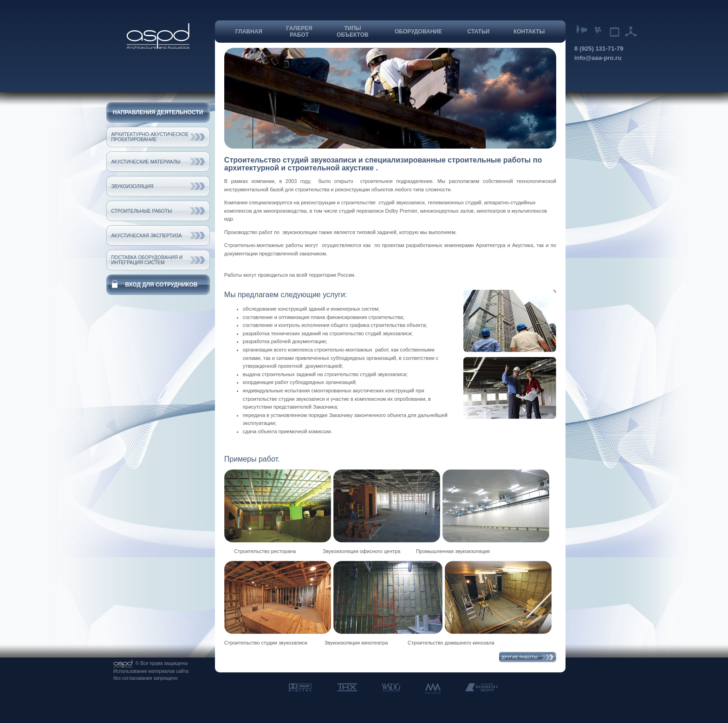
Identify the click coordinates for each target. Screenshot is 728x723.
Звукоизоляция (133, 186)
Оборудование (418, 32)
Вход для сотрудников (161, 285)
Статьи (479, 32)
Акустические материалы (146, 162)
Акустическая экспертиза (147, 236)
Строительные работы (142, 211)
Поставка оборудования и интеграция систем (147, 260)
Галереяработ (299, 32)
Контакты (529, 32)
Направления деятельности (158, 112)
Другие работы (520, 657)
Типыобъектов (353, 32)
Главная (249, 32)
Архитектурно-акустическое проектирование (150, 137)
